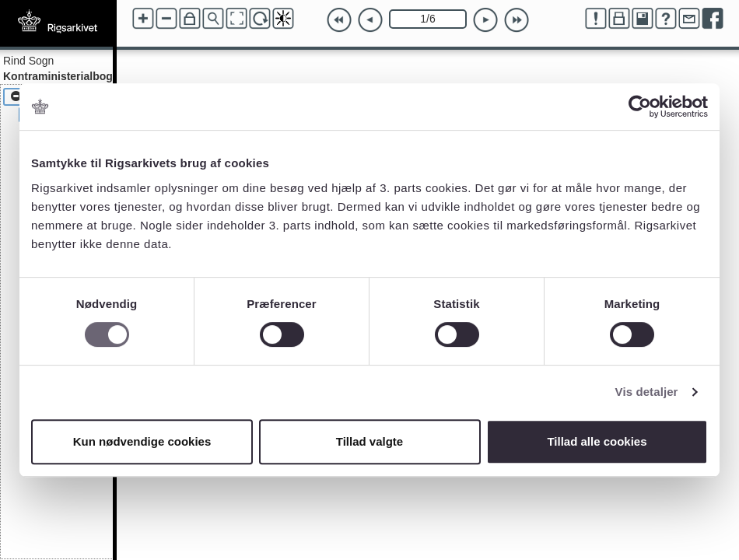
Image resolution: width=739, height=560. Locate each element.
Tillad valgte (369, 441)
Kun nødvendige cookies (142, 441)
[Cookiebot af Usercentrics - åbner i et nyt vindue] (640, 107)
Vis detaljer (647, 392)
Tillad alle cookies (597, 441)
